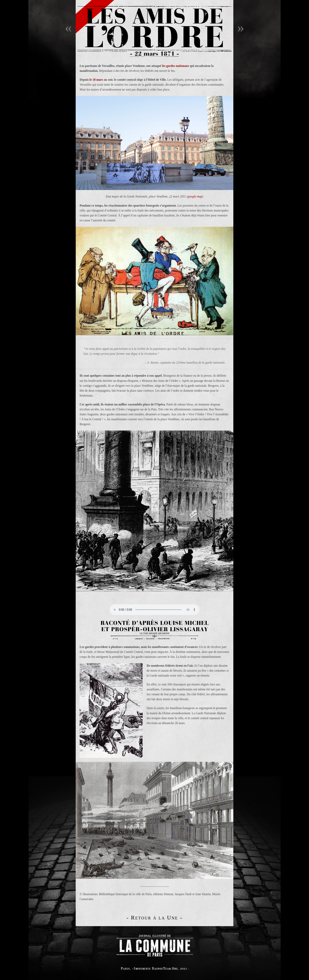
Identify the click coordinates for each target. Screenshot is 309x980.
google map (195, 196)
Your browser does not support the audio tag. (154, 610)
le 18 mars (96, 80)
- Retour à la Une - (154, 918)
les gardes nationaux (175, 66)
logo (154, 945)
